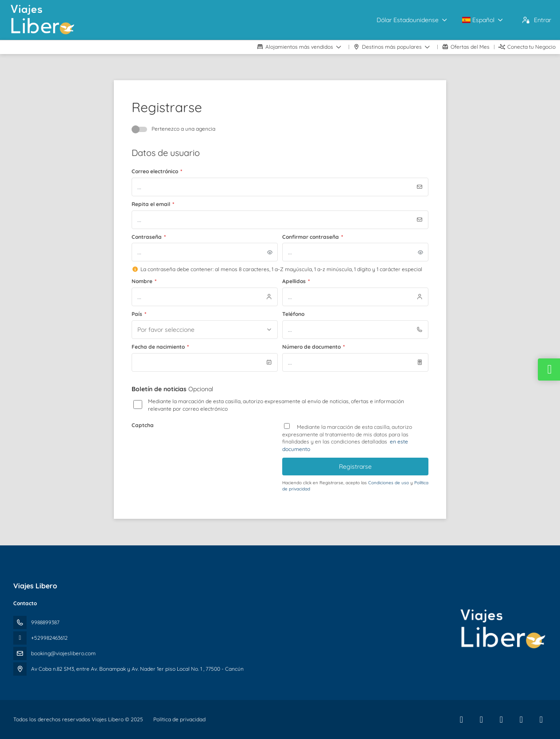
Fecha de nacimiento (160, 347)
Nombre (144, 281)
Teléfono (293, 314)
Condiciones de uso (389, 483)
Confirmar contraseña (313, 237)
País (139, 314)
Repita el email (153, 204)
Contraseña (149, 237)
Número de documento (313, 347)
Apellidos (296, 281)
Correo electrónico (157, 171)
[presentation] (199, 449)
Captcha (143, 425)
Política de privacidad (179, 719)
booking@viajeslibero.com (63, 653)
